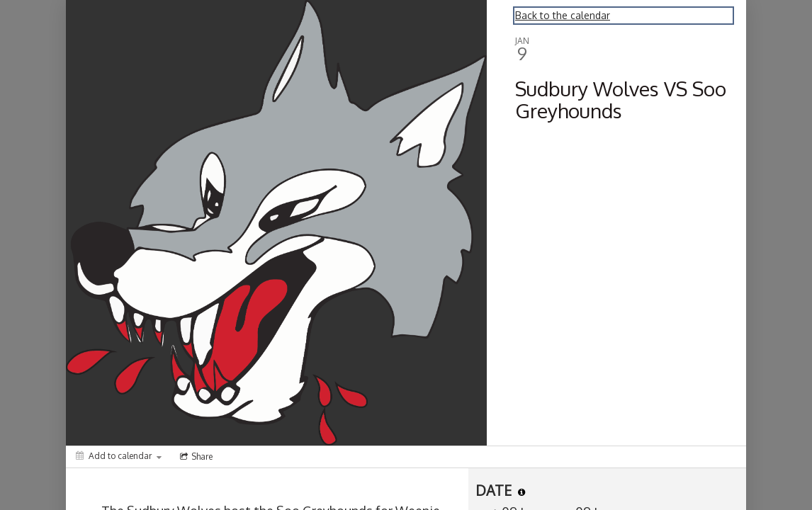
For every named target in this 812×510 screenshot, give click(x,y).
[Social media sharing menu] (195, 457)
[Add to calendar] (119, 456)
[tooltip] (521, 492)
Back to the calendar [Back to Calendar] (563, 15)
